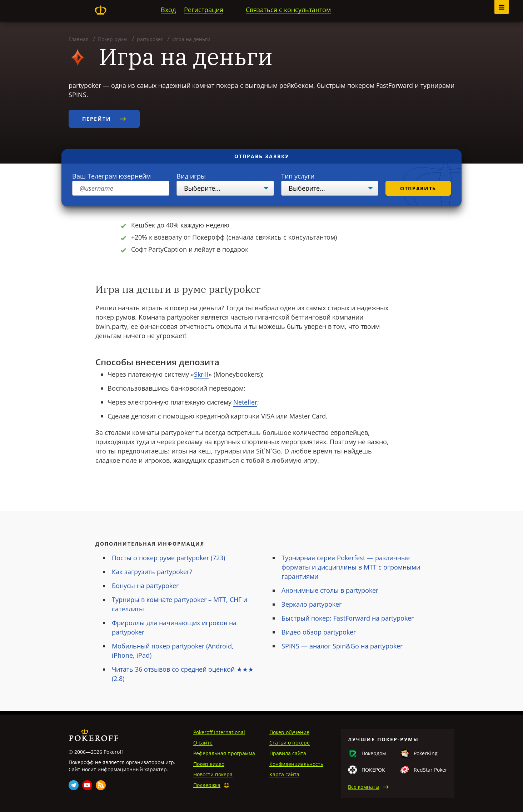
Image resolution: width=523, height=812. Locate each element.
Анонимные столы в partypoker (330, 590)
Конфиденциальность (296, 764)
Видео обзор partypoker (319, 632)
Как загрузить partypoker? (152, 572)
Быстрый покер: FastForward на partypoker (348, 618)
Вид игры (191, 176)
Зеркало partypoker (312, 604)
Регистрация (204, 10)
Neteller (245, 402)
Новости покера (213, 774)
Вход (168, 10)
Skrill (201, 374)
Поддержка (207, 785)
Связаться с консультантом (288, 10)
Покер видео (209, 764)
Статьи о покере (290, 743)
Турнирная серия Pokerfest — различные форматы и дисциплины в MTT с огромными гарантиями (351, 567)
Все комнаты (364, 787)
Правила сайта (288, 753)
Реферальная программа (224, 753)
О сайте (203, 743)
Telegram (74, 785)
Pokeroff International (219, 732)
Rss (101, 785)
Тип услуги (298, 176)
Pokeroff (100, 10)
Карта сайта (284, 774)
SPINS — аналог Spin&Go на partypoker (342, 646)
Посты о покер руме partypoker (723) (168, 558)
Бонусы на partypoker (145, 586)
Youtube (87, 785)
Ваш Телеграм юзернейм (111, 176)
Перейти (104, 119)
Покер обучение (289, 732)
